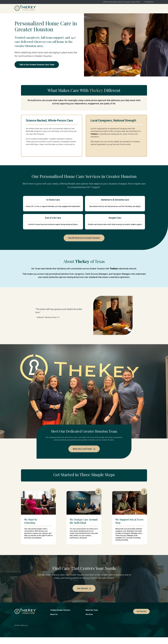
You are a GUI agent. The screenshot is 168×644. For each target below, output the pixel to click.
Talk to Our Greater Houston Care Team (37, 65)
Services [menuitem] (116, 9)
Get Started (146, 9)
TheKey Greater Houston (60, 617)
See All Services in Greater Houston (84, 244)
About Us (54, 621)
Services (89, 621)
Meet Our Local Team (84, 455)
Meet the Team (92, 617)
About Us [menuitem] (84, 9)
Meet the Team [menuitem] (100, 9)
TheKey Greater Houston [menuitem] (65, 9)
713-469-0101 (149, 2)
